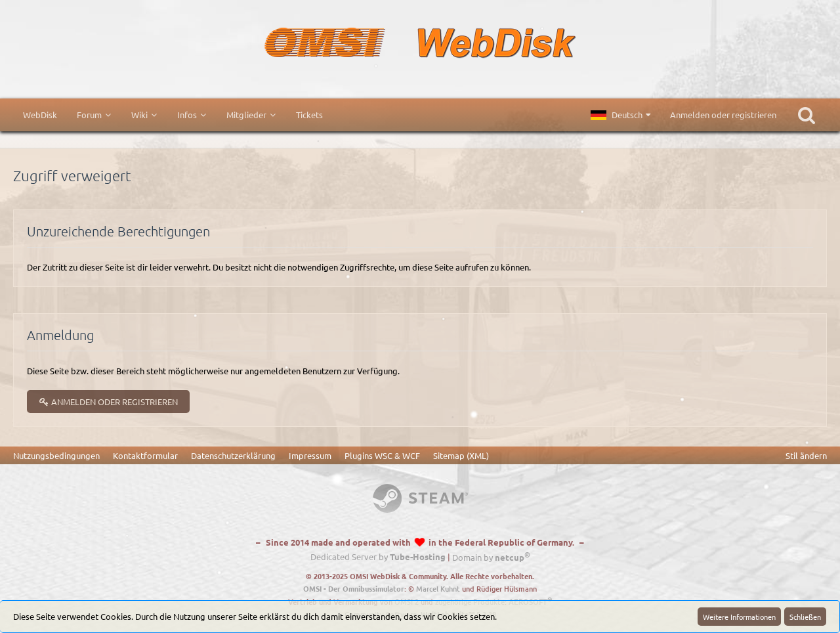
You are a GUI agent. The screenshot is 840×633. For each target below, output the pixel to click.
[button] (620, 115)
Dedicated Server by (378, 557)
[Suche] (807, 115)
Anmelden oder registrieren (723, 115)
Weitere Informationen (739, 617)
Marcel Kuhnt (438, 589)
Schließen (805, 617)
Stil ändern (806, 455)
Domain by (491, 557)
